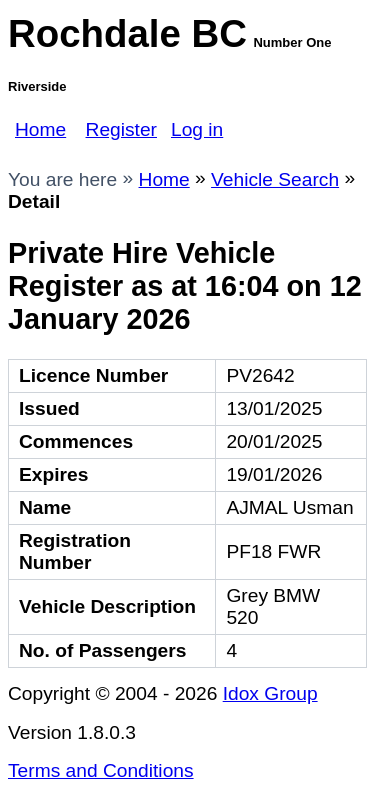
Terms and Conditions (101, 770)
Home (40, 129)
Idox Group (270, 693)
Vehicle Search (275, 179)
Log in (197, 129)
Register (121, 129)
